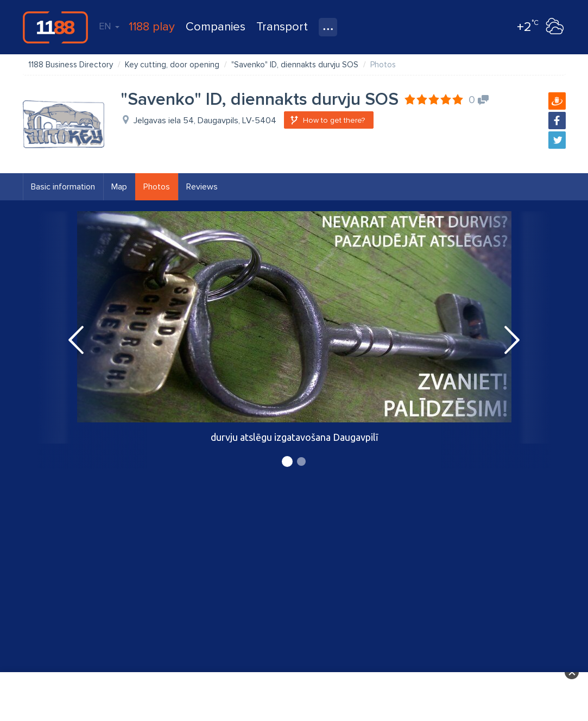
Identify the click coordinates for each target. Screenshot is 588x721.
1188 (55, 27)
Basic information (63, 187)
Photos (157, 187)
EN (109, 26)
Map (119, 187)
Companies (216, 27)
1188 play (152, 27)
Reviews (202, 187)
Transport (282, 27)
